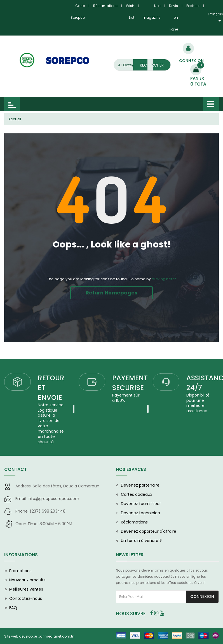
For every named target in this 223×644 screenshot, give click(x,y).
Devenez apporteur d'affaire (149, 534)
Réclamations (105, 6)
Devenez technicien (140, 515)
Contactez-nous (26, 601)
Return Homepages (111, 293)
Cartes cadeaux (137, 497)
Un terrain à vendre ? (141, 543)
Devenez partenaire (140, 488)
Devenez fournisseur (141, 506)
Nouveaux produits (27, 582)
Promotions (20, 573)
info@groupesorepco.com (47, 501)
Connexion (202, 599)
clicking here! (164, 279)
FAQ (13, 610)
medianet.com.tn (59, 639)
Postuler (193, 6)
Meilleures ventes (26, 592)
